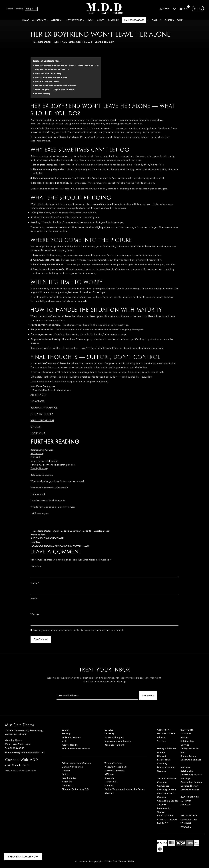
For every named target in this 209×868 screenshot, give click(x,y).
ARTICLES (57, 20)
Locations (38, 433)
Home (26, 20)
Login (165, 9)
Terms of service (113, 763)
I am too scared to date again (48, 500)
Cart (184, 9)
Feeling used (38, 494)
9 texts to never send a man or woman (53, 507)
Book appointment (114, 745)
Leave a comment (104, 42)
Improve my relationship (44, 461)
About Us (67, 782)
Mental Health (70, 745)
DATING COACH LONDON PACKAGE (190, 801)
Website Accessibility (116, 767)
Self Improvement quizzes (76, 749)
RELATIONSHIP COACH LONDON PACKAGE (167, 819)
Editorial (35, 457)
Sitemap (109, 785)
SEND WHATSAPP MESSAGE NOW (21, 770)
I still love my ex (40, 513)
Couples (109, 730)
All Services (37, 453)
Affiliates (109, 774)
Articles (185, 737)
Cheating (109, 734)
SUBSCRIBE (113, 20)
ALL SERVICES (40, 20)
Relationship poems (42, 475)
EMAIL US (157, 20)
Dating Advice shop (72, 767)
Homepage (37, 401)
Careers (66, 771)
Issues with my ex (114, 737)
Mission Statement (114, 771)
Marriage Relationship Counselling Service (191, 771)
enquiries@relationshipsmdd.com (25, 752)
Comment (37, 566)
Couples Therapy (42, 414)
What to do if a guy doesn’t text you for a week (58, 481)
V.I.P (64, 741)
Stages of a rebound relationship (49, 488)
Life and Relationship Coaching (164, 760)
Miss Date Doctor (42, 42)
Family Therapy (39, 468)
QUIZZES (169, 20)
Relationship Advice (44, 408)
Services (162, 741)
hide (58, 61)
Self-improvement (42, 420)
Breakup (66, 734)
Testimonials (111, 782)
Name (35, 583)
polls (180, 20)
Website (35, 614)
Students (109, 778)
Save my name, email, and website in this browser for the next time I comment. (78, 630)
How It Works (75, 20)
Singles (36, 427)
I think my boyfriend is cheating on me (53, 465)
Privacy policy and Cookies (76, 763)
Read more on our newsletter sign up (105, 681)
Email (35, 599)
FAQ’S (91, 20)
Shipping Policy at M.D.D (75, 789)
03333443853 (15, 748)
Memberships (69, 778)
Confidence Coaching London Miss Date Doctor (167, 790)
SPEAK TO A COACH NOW (23, 857)
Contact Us (68, 785)
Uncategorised (101, 531)
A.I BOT (101, 20)
